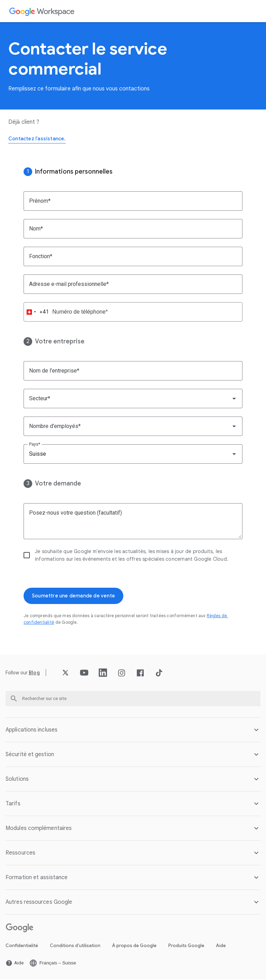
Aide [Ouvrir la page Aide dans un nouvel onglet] (221, 946)
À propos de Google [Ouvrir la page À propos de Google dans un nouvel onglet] (134, 946)
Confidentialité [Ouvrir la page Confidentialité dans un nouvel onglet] (22, 946)
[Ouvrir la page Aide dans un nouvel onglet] (15, 964)
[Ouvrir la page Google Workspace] (42, 11)
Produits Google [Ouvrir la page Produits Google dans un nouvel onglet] (186, 946)
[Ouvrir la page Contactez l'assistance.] (40, 139)
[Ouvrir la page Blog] (34, 674)
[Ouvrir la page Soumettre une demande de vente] (79, 596)
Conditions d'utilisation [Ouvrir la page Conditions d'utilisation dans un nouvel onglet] (75, 946)
